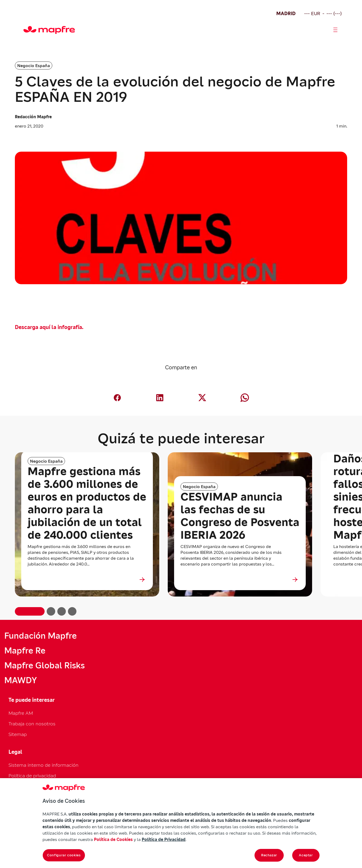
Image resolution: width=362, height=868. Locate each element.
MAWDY (21, 680)
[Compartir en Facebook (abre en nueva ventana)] (117, 398)
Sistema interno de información (44, 765)
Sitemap (18, 734)
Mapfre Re (25, 651)
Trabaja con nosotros (32, 724)
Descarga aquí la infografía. (49, 327)
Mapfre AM (21, 713)
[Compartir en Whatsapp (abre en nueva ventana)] (245, 398)
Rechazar (269, 855)
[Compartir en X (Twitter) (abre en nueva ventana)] (202, 398)
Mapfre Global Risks (44, 665)
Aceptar (306, 855)
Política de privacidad (32, 776)
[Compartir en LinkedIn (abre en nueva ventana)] (160, 398)
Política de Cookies (113, 839)
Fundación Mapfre (40, 636)
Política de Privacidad (164, 839)
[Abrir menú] (335, 30)
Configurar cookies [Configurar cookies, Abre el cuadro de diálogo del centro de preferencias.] (64, 855)
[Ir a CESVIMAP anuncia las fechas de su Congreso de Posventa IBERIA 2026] (240, 580)
